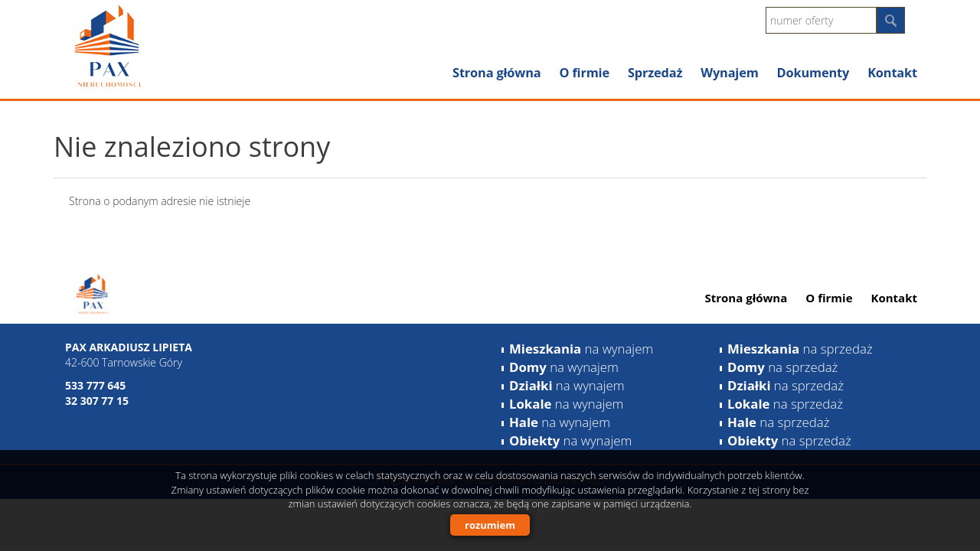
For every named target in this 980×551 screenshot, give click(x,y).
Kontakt (892, 73)
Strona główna (497, 73)
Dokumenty (813, 73)
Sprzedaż (655, 73)
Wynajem (729, 73)
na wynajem (581, 349)
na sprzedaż (800, 349)
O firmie (584, 73)
